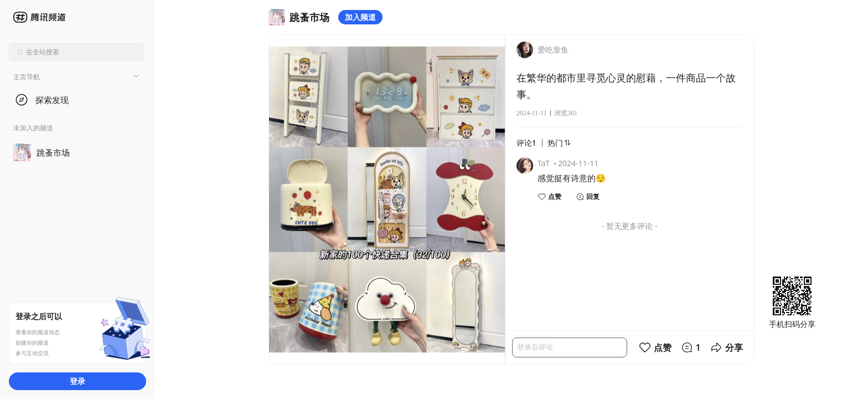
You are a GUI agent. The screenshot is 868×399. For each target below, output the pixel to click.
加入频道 (360, 17)
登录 (77, 381)
